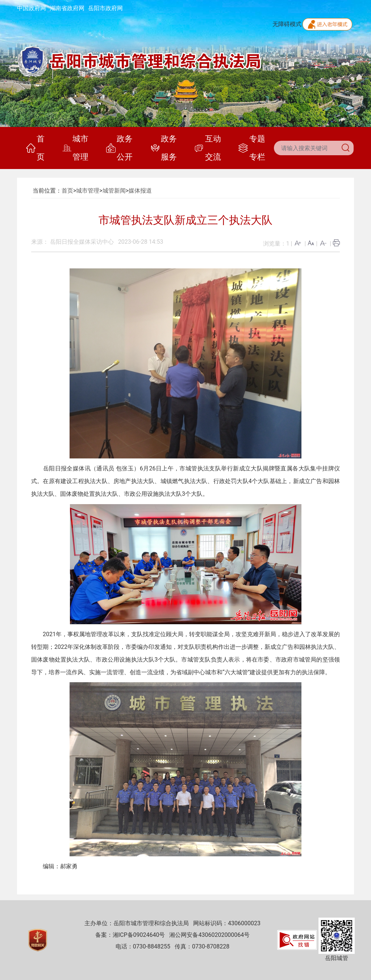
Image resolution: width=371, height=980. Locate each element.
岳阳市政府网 (105, 8)
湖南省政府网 (67, 8)
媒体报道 (140, 191)
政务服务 (164, 148)
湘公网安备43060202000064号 (209, 935)
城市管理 (75, 148)
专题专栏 (252, 148)
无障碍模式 (287, 24)
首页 (35, 148)
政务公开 (119, 148)
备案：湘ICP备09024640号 (130, 935)
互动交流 (207, 148)
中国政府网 (32, 8)
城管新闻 (114, 191)
